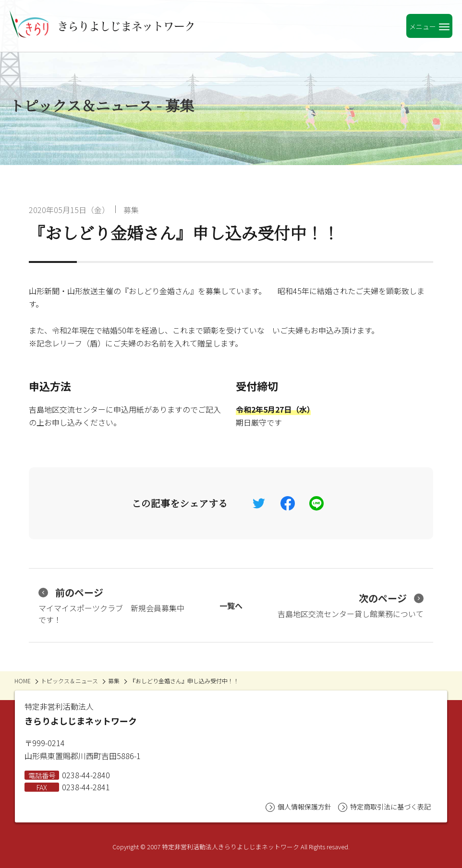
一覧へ (231, 606)
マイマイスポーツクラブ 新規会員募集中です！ (111, 605)
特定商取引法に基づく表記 (384, 807)
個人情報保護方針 (298, 807)
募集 (131, 210)
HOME (23, 681)
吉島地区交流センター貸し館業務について (351, 605)
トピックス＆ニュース (69, 681)
